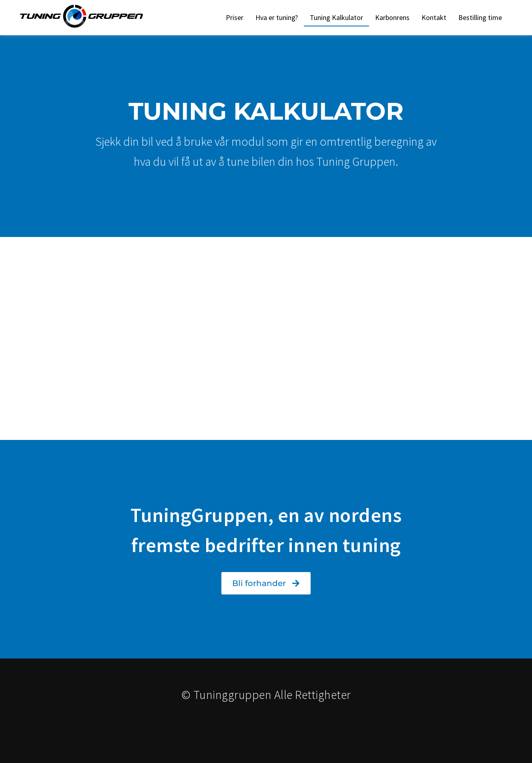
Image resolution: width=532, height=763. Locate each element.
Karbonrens (392, 17)
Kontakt (434, 17)
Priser (235, 17)
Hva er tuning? (277, 17)
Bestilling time (480, 17)
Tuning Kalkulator (336, 17)
